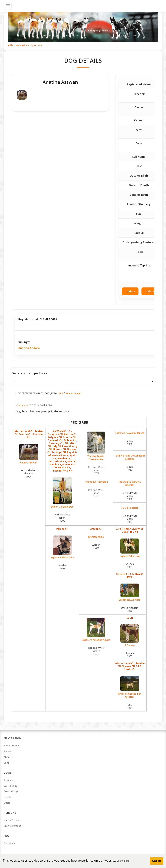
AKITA (11, 45)
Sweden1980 (130, 655)
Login (7, 763)
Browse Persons (12, 826)
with (61, 393)
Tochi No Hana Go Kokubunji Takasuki (130, 457)
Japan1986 (130, 443)
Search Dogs (10, 786)
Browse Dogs (11, 791)
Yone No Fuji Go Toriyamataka (96, 446)
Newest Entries (12, 746)
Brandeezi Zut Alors (130, 592)
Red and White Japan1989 (96, 470)
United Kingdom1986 (130, 609)
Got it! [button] (156, 861)
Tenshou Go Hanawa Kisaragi (130, 484)
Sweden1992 (62, 567)
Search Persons (12, 820)
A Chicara (130, 636)
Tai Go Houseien (130, 508)
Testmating (10, 780)
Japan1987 (130, 468)
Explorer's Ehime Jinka (62, 547)
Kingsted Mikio (96, 537)
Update (130, 291)
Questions (9, 843)
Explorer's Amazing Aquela (96, 630)
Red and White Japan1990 (62, 518)
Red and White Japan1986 (130, 496)
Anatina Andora (29, 348)
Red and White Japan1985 (130, 519)
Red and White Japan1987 (96, 493)
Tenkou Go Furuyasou (96, 482)
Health (7, 797)
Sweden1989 (96, 546)
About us (9, 757)
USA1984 (130, 706)
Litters (7, 803)
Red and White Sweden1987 (96, 651)
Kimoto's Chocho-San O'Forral (130, 687)
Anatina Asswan (29, 454)
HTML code (22, 405)
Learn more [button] (123, 861)
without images (74, 393)
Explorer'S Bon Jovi (130, 548)
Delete (150, 291)
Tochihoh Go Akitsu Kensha (130, 433)
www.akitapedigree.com (29, 45)
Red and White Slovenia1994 (29, 473)
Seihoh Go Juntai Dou (62, 493)
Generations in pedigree (29, 373)
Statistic (8, 751)
